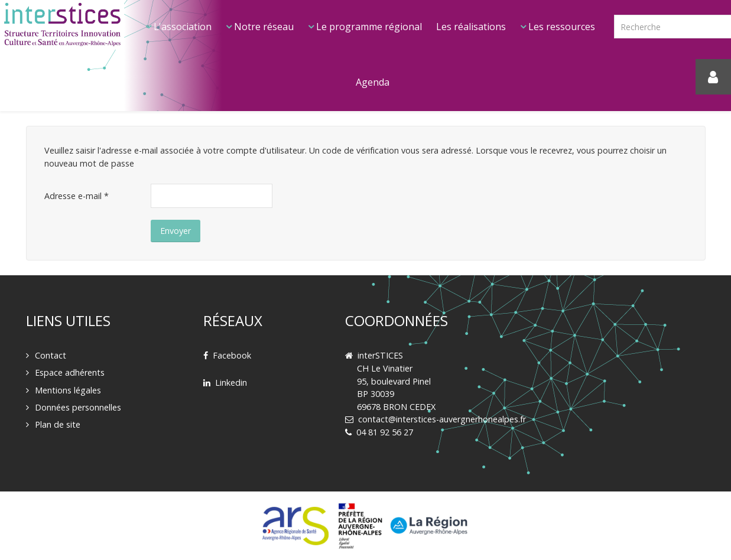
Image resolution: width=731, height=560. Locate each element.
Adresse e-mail (77, 196)
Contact (51, 355)
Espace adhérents (70, 372)
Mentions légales (68, 390)
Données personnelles (78, 407)
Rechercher (614, 0)
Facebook (232, 355)
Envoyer (176, 231)
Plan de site (58, 424)
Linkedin (231, 382)
